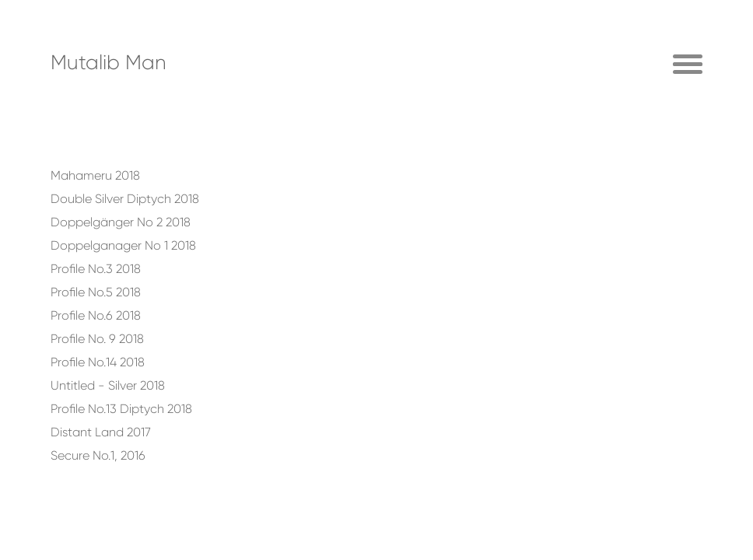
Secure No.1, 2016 (98, 455)
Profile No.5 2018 (96, 292)
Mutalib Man (109, 62)
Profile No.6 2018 (96, 315)
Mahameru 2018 (95, 175)
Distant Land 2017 (101, 432)
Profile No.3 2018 (96, 269)
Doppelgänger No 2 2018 (121, 222)
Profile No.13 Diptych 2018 (121, 409)
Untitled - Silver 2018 (108, 385)
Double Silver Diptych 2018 (125, 199)
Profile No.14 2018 (98, 362)
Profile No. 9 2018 (97, 339)
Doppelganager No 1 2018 (123, 245)
